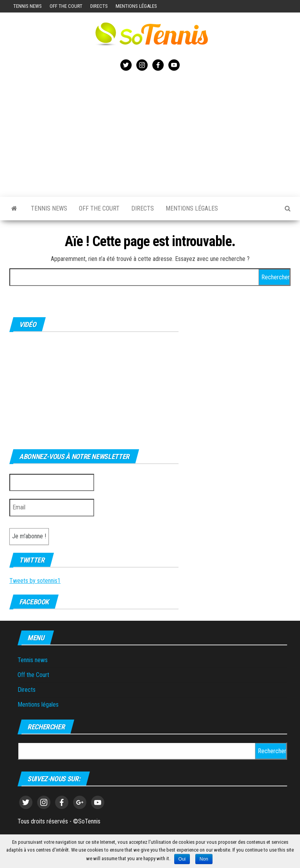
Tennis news (28, 6)
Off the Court (66, 6)
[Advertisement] (150, 132)
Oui (182, 859)
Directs (99, 6)
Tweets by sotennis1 (35, 581)
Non (204, 859)
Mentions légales (136, 6)
